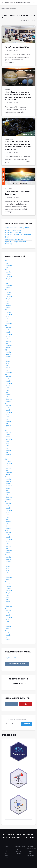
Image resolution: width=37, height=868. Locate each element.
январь (8, 267)
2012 (6, 582)
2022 (6, 325)
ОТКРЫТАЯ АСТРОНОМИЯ (13, 232)
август (8, 279)
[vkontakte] (11, 704)
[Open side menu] (2, 2)
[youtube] (26, 704)
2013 (6, 555)
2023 (6, 310)
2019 (6, 403)
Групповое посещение (17, 664)
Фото (32, 838)
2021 (6, 350)
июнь (8, 303)
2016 (6, 477)
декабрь (9, 272)
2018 (6, 430)
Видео (25, 838)
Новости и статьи (14, 835)
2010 (6, 631)
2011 (6, 608)
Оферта (19, 853)
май (7, 319)
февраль (9, 265)
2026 (6, 261)
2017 (6, 459)
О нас (3, 835)
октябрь (9, 274)
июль (8, 281)
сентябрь (9, 276)
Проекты (6, 838)
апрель (8, 305)
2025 (6, 270)
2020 (6, 374)
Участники (16, 838)
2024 (6, 290)
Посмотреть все (28, 21)
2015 (6, 501)
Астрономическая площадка (14, 239)
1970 (6, 637)
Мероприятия (28, 835)
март (8, 263)
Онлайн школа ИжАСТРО (17, 47)
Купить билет (11, 658)
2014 (6, 530)
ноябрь (8, 292)
